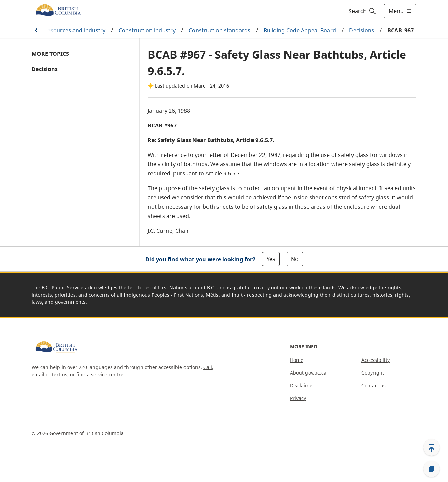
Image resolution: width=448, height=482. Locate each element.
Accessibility (376, 360)
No (295, 259)
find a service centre (100, 374)
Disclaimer (302, 385)
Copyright (373, 373)
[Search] (363, 11)
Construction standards (220, 30)
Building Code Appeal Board (300, 30)
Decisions (362, 30)
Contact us (374, 385)
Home (297, 360)
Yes (271, 259)
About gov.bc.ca (308, 373)
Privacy (298, 398)
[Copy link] (432, 469)
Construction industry (147, 30)
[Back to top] (432, 447)
